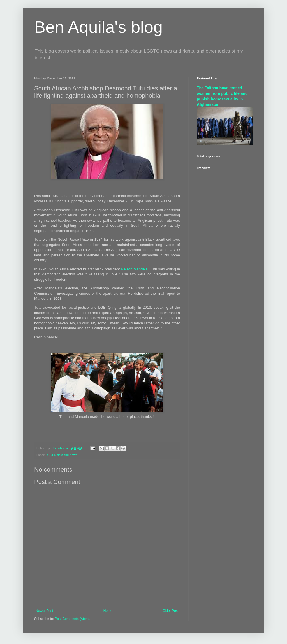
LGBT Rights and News (61, 455)
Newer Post (44, 611)
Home (108, 611)
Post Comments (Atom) (72, 619)
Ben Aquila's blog (98, 27)
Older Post (171, 611)
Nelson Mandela (134, 269)
